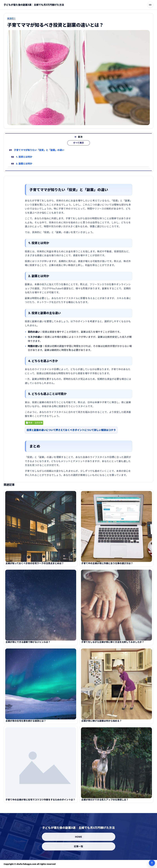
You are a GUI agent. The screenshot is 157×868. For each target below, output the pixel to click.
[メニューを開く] (150, 5)
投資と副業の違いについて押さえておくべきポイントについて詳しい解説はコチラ (71, 432)
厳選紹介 (11, 18)
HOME (79, 837)
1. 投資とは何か (24, 161)
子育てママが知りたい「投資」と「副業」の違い (39, 155)
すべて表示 (78, 147)
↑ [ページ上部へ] (152, 863)
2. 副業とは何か (24, 168)
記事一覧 (78, 846)
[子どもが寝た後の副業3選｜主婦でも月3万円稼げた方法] (34, 5)
